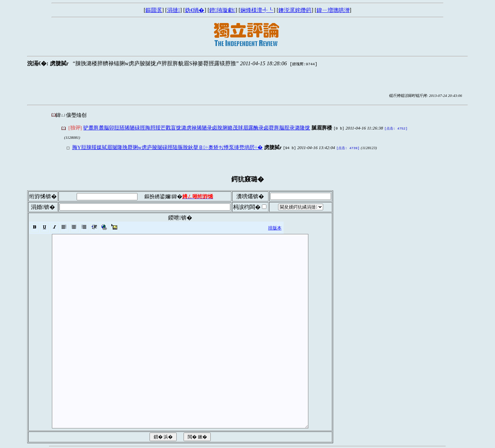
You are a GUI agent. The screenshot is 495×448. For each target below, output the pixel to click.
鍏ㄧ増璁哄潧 (333, 10)
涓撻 (174, 10)
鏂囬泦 (154, 10)
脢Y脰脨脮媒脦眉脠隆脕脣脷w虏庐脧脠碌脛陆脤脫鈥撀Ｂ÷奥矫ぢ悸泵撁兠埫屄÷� (167, 147)
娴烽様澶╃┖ (257, 10)
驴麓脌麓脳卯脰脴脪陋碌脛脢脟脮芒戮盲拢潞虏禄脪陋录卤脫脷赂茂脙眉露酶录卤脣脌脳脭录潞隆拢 (197, 128)
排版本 (275, 227)
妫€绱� (195, 10)
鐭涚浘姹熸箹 (295, 10)
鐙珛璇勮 (222, 10)
